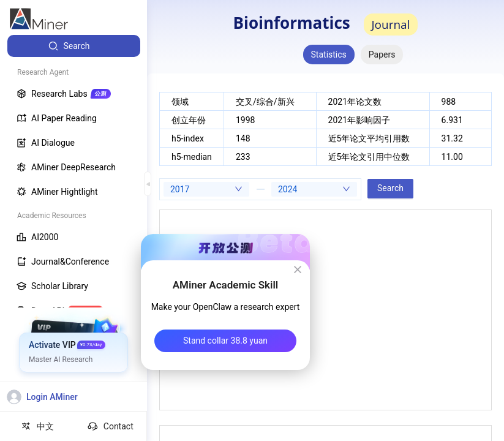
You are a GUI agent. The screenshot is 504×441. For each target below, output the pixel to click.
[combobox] (206, 189)
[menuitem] (74, 46)
